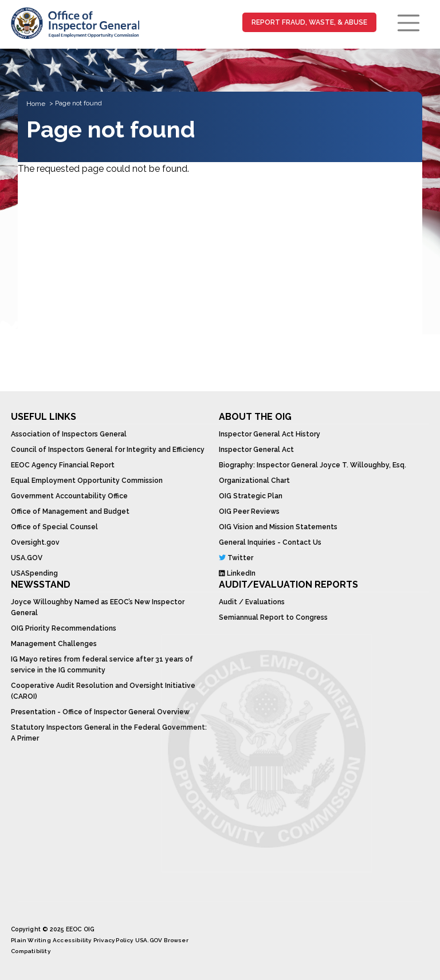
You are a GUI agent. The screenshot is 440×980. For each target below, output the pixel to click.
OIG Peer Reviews (249, 511)
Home (36, 104)
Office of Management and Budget (70, 511)
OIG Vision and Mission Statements (278, 527)
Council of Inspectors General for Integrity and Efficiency (108, 450)
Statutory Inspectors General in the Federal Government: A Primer (109, 733)
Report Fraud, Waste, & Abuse (309, 22)
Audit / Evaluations (252, 602)
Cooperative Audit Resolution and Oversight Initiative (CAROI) (103, 691)
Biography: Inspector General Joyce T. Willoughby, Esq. (313, 465)
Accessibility (72, 940)
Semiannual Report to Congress (273, 617)
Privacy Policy (113, 940)
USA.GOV (27, 558)
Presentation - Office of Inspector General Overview (100, 712)
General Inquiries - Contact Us (270, 542)
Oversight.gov (35, 542)
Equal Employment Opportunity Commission (87, 481)
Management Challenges (54, 644)
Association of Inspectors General (69, 434)
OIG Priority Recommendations (64, 628)
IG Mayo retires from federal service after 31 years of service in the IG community (102, 665)
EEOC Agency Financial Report (63, 465)
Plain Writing (31, 940)
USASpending (34, 573)
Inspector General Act (256, 450)
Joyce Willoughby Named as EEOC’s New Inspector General (98, 607)
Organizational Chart (254, 481)
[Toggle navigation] (408, 23)
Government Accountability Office (69, 496)
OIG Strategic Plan (251, 496)
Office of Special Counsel (54, 527)
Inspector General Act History (270, 434)
